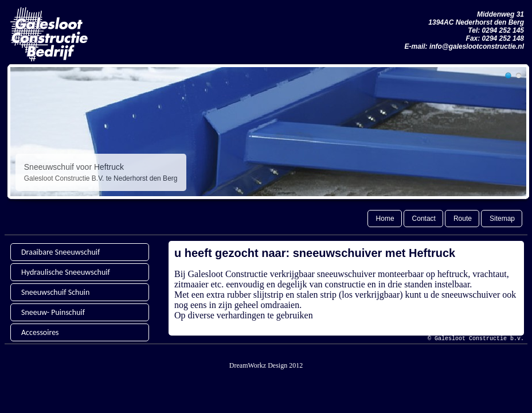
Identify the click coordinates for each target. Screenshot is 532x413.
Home (385, 219)
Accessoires (40, 332)
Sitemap (502, 219)
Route (463, 219)
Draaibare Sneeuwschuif (60, 252)
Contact (424, 219)
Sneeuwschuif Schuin (55, 292)
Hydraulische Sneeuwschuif (66, 272)
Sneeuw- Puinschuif (53, 312)
